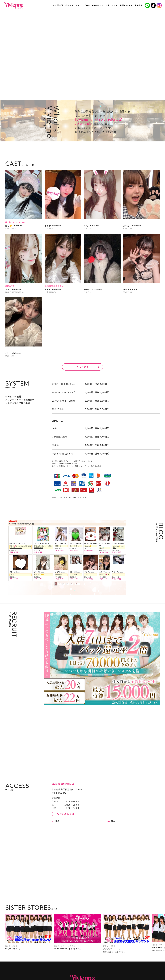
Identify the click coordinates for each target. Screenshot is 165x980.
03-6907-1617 (68, 814)
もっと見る (83, 367)
